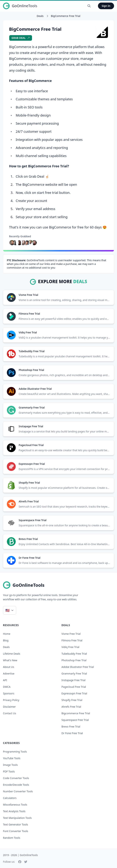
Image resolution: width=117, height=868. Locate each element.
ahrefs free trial (71, 707)
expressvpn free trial (74, 693)
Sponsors (9, 693)
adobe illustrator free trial (78, 667)
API (5, 680)
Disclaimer (9, 707)
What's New (10, 660)
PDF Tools (9, 771)
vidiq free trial (71, 647)
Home (7, 634)
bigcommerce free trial (76, 713)
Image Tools (10, 765)
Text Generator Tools (16, 824)
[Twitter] (26, 862)
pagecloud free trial (74, 687)
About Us (9, 667)
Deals (40, 16)
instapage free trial (74, 680)
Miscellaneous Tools (15, 805)
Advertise (9, 674)
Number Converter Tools (18, 791)
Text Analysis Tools (14, 811)
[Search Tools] (89, 6)
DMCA (7, 687)
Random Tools (12, 838)
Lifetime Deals (12, 654)
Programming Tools (15, 752)
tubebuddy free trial (74, 654)
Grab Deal (21, 38)
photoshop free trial (74, 660)
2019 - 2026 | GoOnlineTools (20, 855)
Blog (6, 640)
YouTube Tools (12, 758)
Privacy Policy (11, 700)
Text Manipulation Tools (17, 818)
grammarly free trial (74, 674)
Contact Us (10, 713)
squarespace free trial (75, 720)
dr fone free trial (72, 733)
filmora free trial (72, 640)
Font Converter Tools (16, 831)
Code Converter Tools (16, 778)
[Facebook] (20, 862)
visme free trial (71, 634)
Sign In (106, 6)
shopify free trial (72, 700)
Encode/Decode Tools (16, 785)
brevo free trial (71, 727)
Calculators (10, 798)
